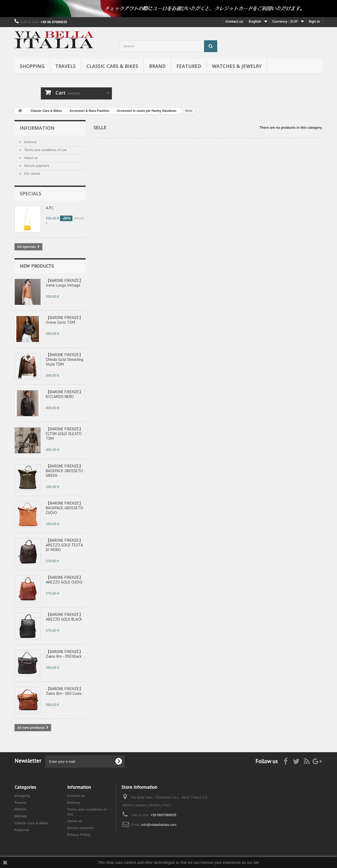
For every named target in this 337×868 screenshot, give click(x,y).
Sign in (314, 21)
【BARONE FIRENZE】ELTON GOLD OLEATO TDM (64, 434)
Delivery (30, 142)
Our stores (32, 174)
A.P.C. (50, 208)
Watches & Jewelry (237, 66)
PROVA (20, 809)
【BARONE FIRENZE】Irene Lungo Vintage (64, 283)
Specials (31, 193)
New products (37, 266)
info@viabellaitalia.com (159, 825)
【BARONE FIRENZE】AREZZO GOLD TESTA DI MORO (64, 545)
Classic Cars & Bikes (112, 66)
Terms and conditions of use (45, 150)
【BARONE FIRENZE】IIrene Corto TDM (64, 320)
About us (30, 158)
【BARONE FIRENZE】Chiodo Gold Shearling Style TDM (65, 359)
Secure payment (36, 166)
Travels (65, 66)
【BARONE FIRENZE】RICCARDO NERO (64, 394)
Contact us (234, 21)
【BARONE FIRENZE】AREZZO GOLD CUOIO (64, 580)
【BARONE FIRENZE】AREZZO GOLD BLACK (64, 617)
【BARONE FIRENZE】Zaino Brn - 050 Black (64, 654)
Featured (189, 66)
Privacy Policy (79, 835)
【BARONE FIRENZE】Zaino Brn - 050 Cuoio (64, 691)
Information (37, 128)
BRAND (157, 66)
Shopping (32, 66)
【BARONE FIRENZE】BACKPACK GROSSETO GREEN (64, 471)
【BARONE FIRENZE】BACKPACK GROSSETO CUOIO (64, 508)
